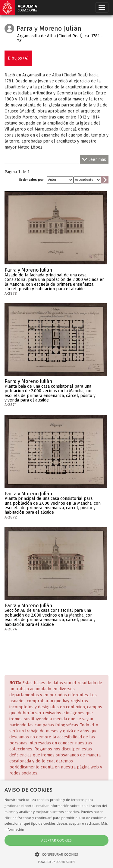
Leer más (94, 160)
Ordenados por (31, 180)
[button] (56, 854)
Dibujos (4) (18, 58)
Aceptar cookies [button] (56, 840)
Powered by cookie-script (56, 862)
